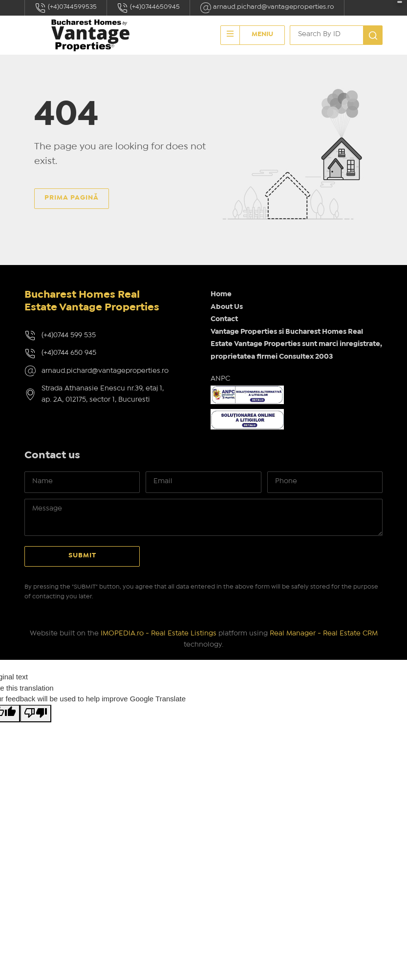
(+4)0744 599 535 (69, 335)
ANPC (220, 379)
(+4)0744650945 (148, 8)
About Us (227, 307)
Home (221, 294)
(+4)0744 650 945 (69, 353)
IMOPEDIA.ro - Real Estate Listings (159, 633)
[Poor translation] (36, 714)
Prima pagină (72, 198)
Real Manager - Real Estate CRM (324, 633)
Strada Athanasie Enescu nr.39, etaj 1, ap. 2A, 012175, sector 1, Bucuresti (103, 394)
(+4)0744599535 (66, 8)
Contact (224, 319)
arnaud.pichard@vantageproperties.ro (267, 8)
